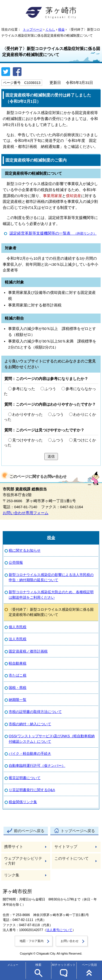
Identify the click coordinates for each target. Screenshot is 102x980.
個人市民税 (18, 627)
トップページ (33, 30)
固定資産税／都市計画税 (28, 651)
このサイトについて (72, 858)
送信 (51, 456)
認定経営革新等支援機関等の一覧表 (53, 233)
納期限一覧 (18, 700)
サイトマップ (66, 847)
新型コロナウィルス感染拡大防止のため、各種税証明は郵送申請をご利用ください (51, 595)
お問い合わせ (70, 941)
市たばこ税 (18, 675)
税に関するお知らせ (25, 550)
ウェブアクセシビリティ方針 (23, 861)
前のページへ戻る (29, 831)
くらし (50, 30)
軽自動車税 (18, 663)
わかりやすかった (27, 415)
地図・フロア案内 (32, 941)
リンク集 (12, 875)
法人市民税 (18, 639)
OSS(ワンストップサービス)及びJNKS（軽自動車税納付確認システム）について (52, 739)
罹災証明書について (25, 778)
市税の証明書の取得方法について (35, 712)
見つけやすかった (27, 440)
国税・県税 (18, 688)
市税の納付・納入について (30, 724)
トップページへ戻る (78, 831)
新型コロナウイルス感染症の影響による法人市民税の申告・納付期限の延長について (51, 577)
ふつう (50, 389)
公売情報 (16, 562)
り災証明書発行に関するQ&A (32, 790)
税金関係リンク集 (23, 802)
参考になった (24, 389)
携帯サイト (14, 847)
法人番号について (59, 930)
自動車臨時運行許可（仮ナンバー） (37, 766)
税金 (61, 30)
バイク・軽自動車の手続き (30, 754)
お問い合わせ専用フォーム (26, 513)
